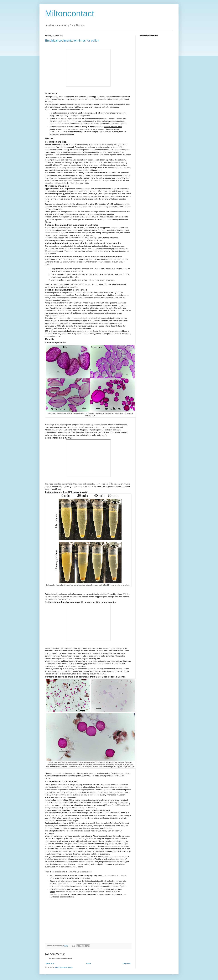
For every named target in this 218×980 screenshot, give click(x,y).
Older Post (127, 963)
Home (89, 963)
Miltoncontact (70, 13)
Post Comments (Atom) (64, 967)
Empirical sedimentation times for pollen (72, 41)
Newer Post (50, 963)
